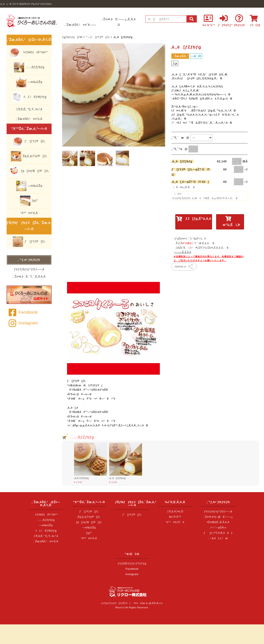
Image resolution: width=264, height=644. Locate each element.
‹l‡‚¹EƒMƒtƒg (29, 97)
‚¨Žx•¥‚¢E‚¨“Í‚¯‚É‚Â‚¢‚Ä (29, 277)
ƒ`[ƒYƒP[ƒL (29, 141)
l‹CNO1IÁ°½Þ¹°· (29, 52)
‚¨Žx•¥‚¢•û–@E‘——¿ (218, 517)
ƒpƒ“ (29, 201)
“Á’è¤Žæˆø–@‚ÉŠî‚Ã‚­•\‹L (148, 603)
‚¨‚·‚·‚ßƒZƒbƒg (29, 67)
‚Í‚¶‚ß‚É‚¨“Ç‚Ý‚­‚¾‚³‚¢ (29, 109)
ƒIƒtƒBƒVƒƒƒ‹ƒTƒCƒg (132, 563)
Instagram (23, 323)
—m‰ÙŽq (29, 82)
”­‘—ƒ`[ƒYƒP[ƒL (98, 37)
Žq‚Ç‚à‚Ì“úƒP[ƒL (29, 156)
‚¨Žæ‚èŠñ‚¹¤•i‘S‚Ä (29, 119)
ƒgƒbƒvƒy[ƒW (72, 37)
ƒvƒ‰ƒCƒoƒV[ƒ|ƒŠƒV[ (116, 603)
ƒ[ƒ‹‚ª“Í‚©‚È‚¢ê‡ (218, 533)
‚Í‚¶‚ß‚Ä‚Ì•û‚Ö (175, 511)
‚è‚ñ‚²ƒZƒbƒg (81, 478)
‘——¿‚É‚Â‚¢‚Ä (183, 252)
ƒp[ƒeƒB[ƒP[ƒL (29, 171)
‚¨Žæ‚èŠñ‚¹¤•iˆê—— (80, 25)
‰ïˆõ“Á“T (175, 517)
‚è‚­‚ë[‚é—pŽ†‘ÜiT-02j (191, 182)
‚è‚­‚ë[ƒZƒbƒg (183, 161)
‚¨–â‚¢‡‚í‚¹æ (218, 538)
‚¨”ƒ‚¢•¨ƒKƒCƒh (29, 260)
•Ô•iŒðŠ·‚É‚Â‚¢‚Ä (218, 522)
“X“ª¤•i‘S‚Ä (29, 213)
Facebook (23, 312)
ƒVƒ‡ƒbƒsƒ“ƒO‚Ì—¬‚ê (29, 269)
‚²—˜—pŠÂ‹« (218, 528)
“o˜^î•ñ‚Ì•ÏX (175, 522)
